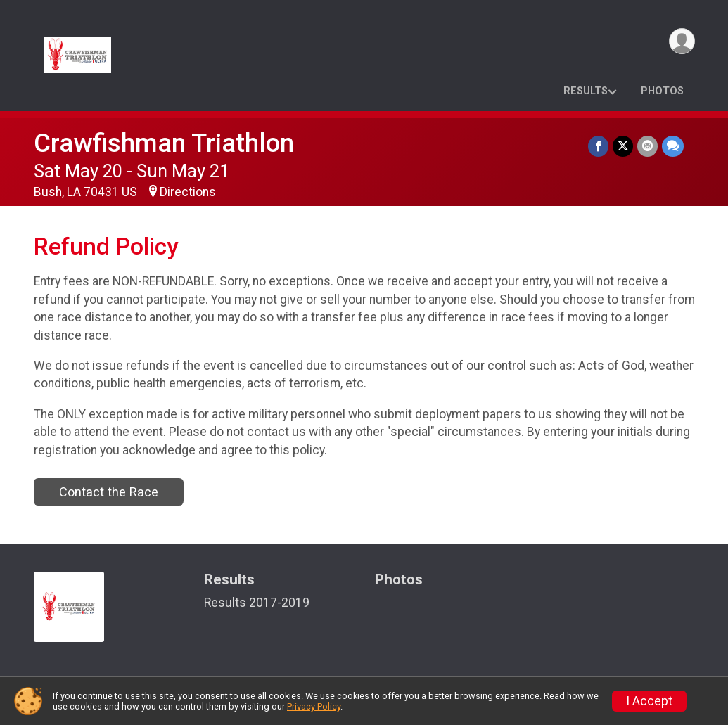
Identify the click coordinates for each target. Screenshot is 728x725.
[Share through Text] (673, 146)
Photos (662, 91)
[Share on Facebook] (598, 146)
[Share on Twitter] (623, 146)
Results (586, 91)
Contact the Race (109, 492)
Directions (188, 192)
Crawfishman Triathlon (164, 143)
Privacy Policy (314, 706)
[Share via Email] (647, 146)
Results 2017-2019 (257, 603)
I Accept (649, 701)
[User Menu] (682, 41)
